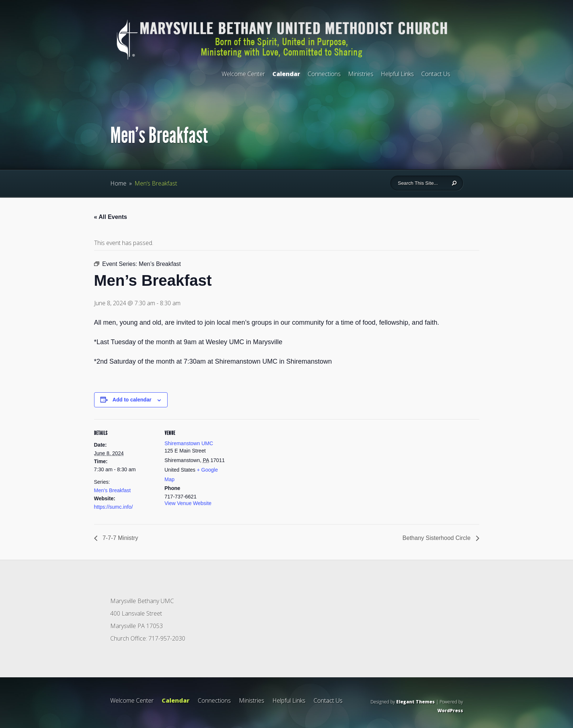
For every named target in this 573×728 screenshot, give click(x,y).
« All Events (111, 217)
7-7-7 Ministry (120, 538)
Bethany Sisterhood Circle (437, 538)
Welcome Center (243, 74)
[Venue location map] (274, 470)
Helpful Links (397, 74)
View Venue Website (188, 503)
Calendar (286, 74)
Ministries (361, 74)
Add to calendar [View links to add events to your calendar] (132, 400)
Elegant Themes (416, 702)
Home (118, 183)
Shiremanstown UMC (189, 443)
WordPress (450, 711)
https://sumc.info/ (114, 507)
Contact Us (436, 74)
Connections (324, 74)
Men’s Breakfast (112, 490)
